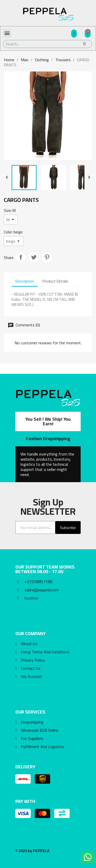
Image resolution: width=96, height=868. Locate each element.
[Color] (14, 241)
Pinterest (47, 257)
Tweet (34, 257)
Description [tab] (25, 281)
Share (21, 257)
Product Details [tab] (55, 281)
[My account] (74, 34)
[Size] (11, 220)
